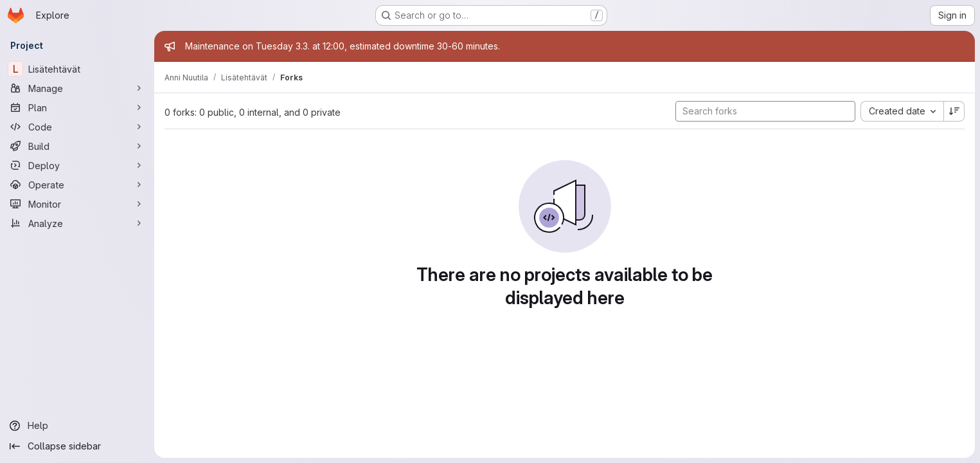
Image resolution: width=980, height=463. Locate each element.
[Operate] (77, 185)
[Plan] (77, 107)
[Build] (77, 146)
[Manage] (77, 88)
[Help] (77, 426)
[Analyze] (77, 223)
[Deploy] (77, 165)
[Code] (77, 127)
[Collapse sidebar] (77, 446)
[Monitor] (77, 204)
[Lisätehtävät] (77, 69)
